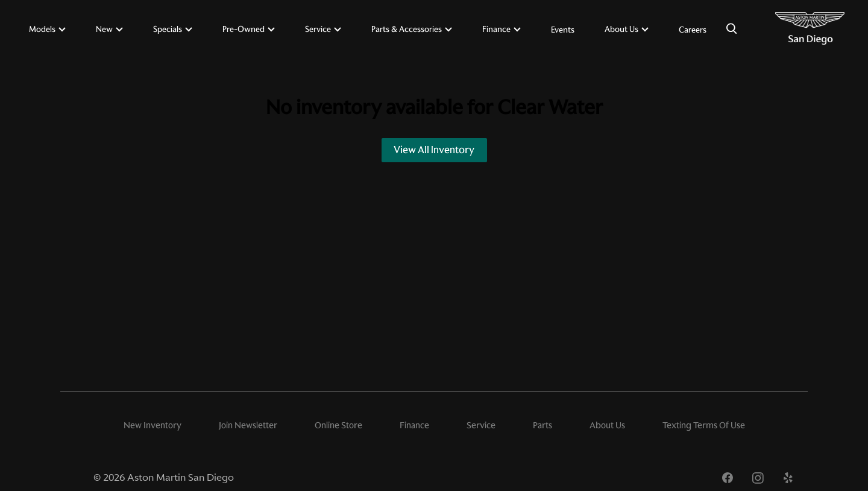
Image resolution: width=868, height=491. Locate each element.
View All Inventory (434, 150)
